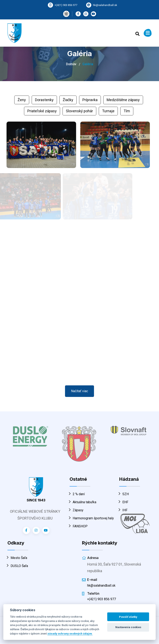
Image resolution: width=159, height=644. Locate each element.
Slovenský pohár (79, 111)
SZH (124, 494)
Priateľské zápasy (42, 111)
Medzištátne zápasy (123, 100)
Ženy (22, 100)
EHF (124, 502)
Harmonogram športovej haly (92, 518)
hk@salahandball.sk (105, 5)
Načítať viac (79, 391)
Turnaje (108, 111)
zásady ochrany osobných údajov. (70, 633)
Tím (127, 111)
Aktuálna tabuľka (83, 502)
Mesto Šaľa (17, 558)
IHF (123, 510)
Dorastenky (44, 100)
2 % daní (77, 494)
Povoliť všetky (128, 617)
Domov (71, 64)
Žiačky (68, 100)
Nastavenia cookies (128, 627)
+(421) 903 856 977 (66, 5)
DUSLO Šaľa (18, 566)
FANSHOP (79, 526)
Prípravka (90, 100)
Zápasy (76, 510)
